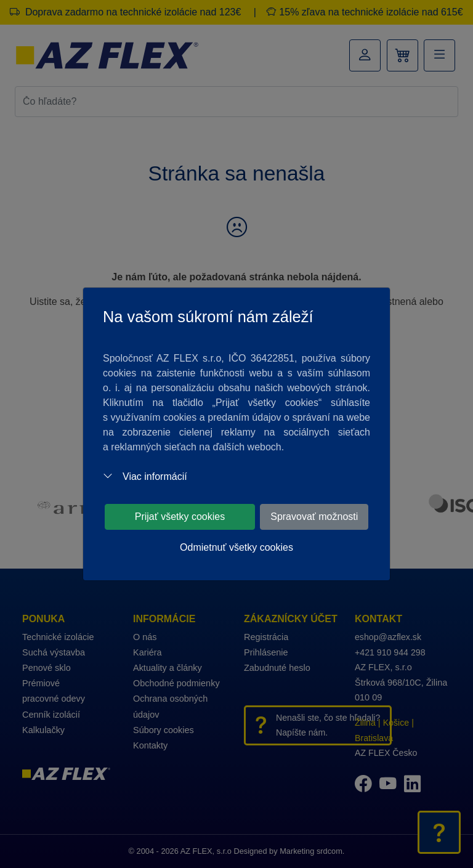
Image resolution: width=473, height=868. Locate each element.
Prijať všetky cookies (180, 517)
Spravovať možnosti (314, 517)
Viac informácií (145, 477)
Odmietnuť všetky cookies (236, 547)
